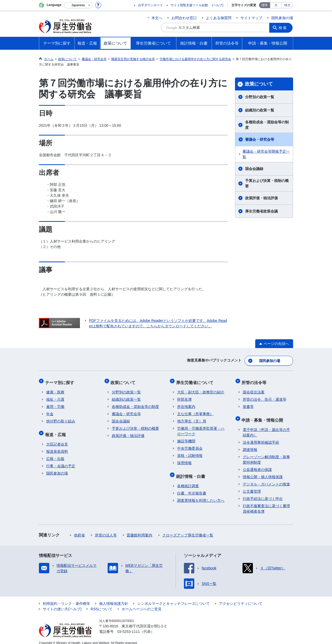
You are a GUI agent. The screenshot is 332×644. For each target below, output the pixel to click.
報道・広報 (57, 430)
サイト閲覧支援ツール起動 (189, 5)
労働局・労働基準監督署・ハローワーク (201, 428)
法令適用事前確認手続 (261, 437)
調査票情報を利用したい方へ (201, 495)
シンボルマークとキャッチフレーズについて (174, 598)
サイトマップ (251, 18)
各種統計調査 (188, 480)
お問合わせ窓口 (184, 18)
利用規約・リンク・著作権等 (66, 598)
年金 (50, 411)
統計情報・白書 (192, 472)
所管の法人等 (106, 529)
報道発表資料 (57, 446)
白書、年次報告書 (192, 487)
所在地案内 (186, 403)
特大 (287, 5)
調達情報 (250, 444)
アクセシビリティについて (241, 598)
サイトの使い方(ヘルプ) (62, 603)
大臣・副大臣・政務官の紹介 (201, 389)
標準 (265, 5)
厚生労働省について (196, 380)
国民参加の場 (282, 18)
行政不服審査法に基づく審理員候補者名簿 (266, 503)
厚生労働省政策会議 (261, 211)
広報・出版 (55, 453)
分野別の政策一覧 (260, 97)
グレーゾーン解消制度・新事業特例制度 (266, 454)
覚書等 (248, 403)
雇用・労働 (55, 403)
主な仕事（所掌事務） (195, 411)
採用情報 (184, 459)
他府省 (79, 529)
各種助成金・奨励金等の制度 (267, 125)
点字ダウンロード (150, 5)
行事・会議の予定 (61, 460)
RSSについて (102, 603)
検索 (284, 27)
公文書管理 (252, 486)
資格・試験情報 (190, 452)
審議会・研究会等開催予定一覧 (266, 154)
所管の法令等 (255, 380)
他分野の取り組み (61, 418)
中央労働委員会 (190, 445)
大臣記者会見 (57, 438)
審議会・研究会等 (260, 139)
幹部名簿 (184, 396)
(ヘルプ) (218, 5)
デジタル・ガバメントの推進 (266, 478)
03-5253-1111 (129, 626)
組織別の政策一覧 (260, 110)
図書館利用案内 (140, 529)
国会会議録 (254, 169)
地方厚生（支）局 (192, 418)
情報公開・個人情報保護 (263, 471)
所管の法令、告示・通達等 (265, 396)
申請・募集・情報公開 (264, 415)
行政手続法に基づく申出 (263, 493)
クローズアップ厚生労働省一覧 (188, 529)
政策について (259, 84)
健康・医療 (55, 389)
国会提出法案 (254, 389)
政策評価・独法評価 (261, 198)
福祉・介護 (55, 396)
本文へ (157, 18)
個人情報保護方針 (114, 598)
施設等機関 (186, 438)
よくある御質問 (219, 18)
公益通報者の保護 (257, 464)
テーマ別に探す (61, 380)
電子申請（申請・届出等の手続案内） (266, 427)
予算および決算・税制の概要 (267, 183)
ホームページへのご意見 (142, 603)
